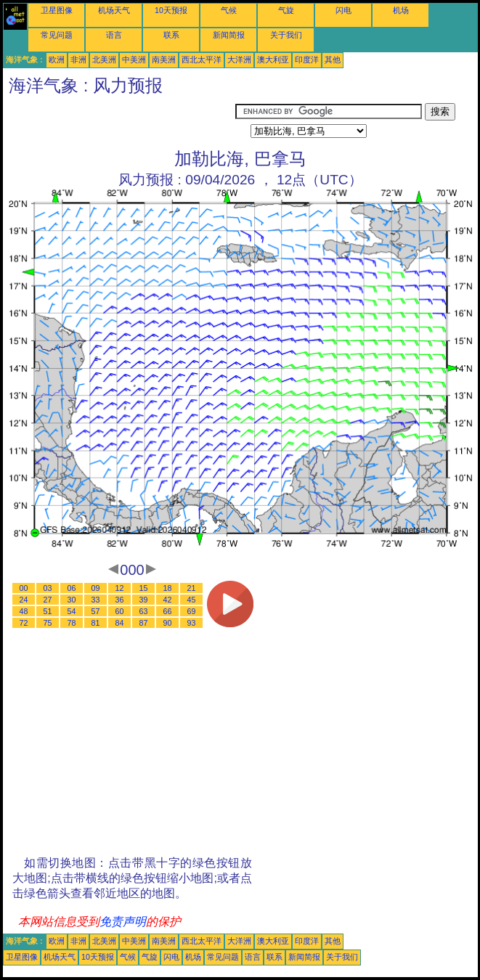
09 (96, 588)
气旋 (286, 10)
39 (144, 600)
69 (192, 611)
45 (192, 600)
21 (192, 588)
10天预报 (171, 10)
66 (168, 611)
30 (72, 600)
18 (168, 588)
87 (144, 623)
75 (48, 623)
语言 (114, 35)
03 (48, 588)
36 (120, 600)
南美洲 (164, 60)
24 (24, 600)
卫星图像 (57, 10)
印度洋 (307, 60)
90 (168, 623)
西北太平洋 (202, 60)
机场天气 (114, 10)
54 (72, 611)
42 (168, 600)
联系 (171, 35)
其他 (333, 60)
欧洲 (57, 60)
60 (120, 611)
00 (24, 588)
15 (144, 588)
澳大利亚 (273, 60)
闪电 (343, 10)
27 (48, 600)
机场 (401, 10)
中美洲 (134, 60)
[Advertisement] (119, 121)
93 (192, 623)
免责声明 (123, 922)
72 (24, 623)
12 (120, 588)
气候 (229, 10)
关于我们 (286, 35)
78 (72, 623)
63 (144, 611)
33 (96, 600)
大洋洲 (239, 60)
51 (48, 611)
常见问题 (57, 35)
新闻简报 (229, 35)
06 (72, 588)
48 (24, 611)
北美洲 (104, 60)
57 (96, 611)
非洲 (78, 60)
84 (120, 623)
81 (96, 623)
